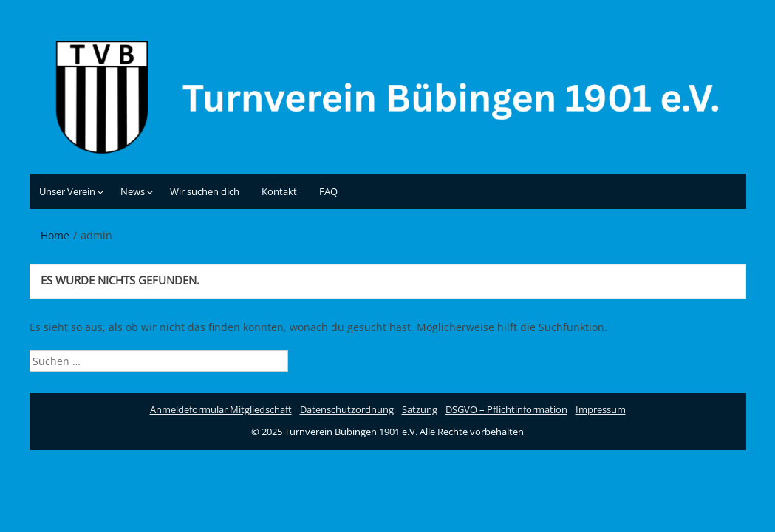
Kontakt (279, 191)
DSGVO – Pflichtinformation (506, 409)
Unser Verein (67, 191)
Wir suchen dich (205, 191)
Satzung (420, 409)
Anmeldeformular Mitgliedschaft (221, 409)
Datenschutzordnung (347, 409)
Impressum (601, 409)
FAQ (328, 191)
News (133, 191)
